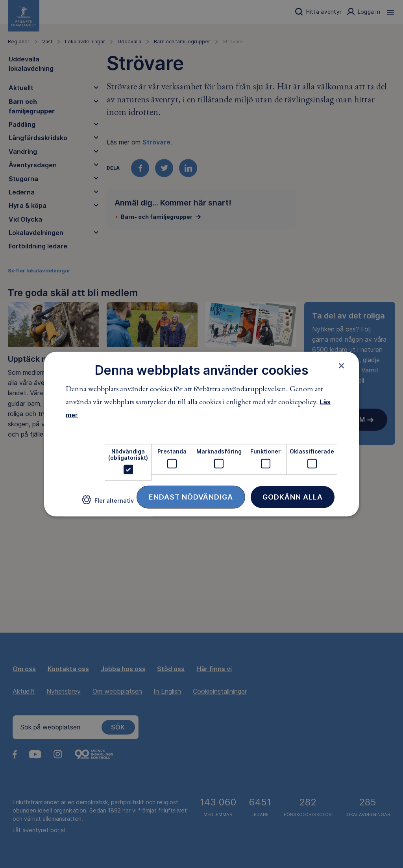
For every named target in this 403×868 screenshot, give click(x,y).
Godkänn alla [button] (293, 497)
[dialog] (201, 434)
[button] (108, 503)
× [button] (341, 365)
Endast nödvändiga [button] (191, 497)
